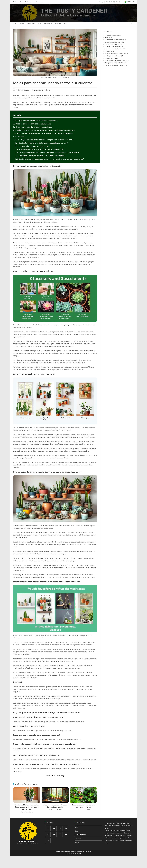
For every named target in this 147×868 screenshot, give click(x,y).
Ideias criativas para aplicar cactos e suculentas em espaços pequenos (43, 133)
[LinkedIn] (66, 828)
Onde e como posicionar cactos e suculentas (33, 127)
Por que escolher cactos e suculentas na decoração (35, 121)
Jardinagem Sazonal (111, 58)
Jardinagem (108, 51)
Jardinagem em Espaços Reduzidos (115, 54)
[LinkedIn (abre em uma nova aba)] (110, 2)
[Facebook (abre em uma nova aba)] (103, 2)
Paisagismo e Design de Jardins (114, 63)
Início (77, 827)
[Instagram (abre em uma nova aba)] (107, 2)
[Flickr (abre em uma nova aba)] (114, 2)
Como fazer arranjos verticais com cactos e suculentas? (40, 156)
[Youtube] (66, 834)
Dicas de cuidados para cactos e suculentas (32, 124)
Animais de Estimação (111, 35)
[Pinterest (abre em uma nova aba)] (105, 2)
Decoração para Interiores (113, 47)
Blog (76, 831)
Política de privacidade (62, 852)
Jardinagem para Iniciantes (113, 56)
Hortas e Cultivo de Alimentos (114, 49)
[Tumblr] (60, 834)
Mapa (77, 842)
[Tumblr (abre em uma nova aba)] (112, 2)
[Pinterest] (48, 834)
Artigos (107, 37)
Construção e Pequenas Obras (114, 40)
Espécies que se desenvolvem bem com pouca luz (83, 806)
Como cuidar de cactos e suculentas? (32, 146)
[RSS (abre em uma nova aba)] (119, 2)
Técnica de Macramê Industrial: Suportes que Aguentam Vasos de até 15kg (27, 807)
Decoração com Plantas (42, 90)
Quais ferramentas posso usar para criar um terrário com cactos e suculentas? (49, 159)
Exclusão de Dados (86, 852)
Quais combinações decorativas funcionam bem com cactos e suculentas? (48, 153)
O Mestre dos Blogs (73, 854)
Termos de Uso (74, 852)
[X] (48, 828)
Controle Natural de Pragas (113, 42)
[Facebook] (54, 828)
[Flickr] (54, 834)
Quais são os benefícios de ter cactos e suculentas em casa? (42, 143)
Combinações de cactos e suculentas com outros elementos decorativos (44, 130)
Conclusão (19, 137)
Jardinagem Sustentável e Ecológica (115, 60)
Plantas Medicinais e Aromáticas (114, 65)
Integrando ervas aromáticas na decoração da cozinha (55, 806)
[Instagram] (60, 828)
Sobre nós (78, 839)
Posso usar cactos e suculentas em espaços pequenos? (40, 149)
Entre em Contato (81, 835)
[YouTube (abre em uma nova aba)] (117, 2)
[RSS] (48, 840)
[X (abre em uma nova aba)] (100, 2)
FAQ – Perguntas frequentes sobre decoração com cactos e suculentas (43, 140)
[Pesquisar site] (132, 24)
